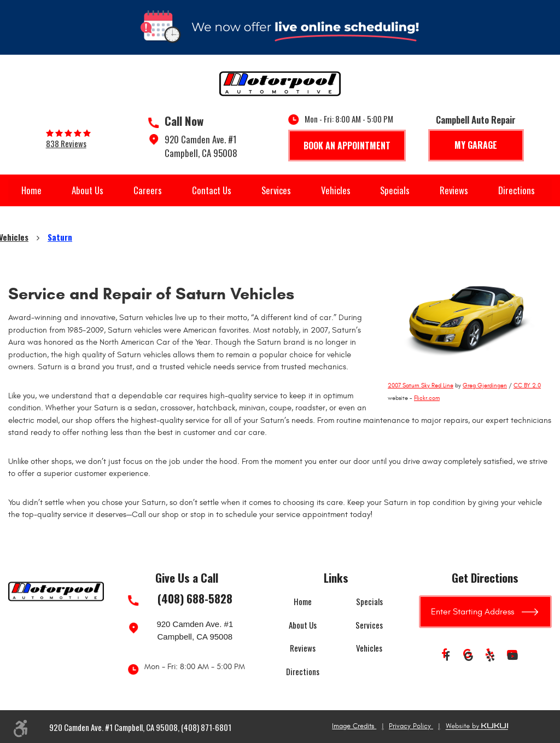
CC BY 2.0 (527, 385)
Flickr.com (427, 398)
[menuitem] (31, 190)
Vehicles (336, 190)
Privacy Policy (411, 726)
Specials (395, 190)
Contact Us (212, 190)
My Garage (476, 145)
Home (31, 190)
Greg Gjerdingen (485, 385)
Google (469, 657)
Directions (517, 190)
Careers (148, 190)
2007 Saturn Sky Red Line (421, 385)
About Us (87, 190)
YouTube (512, 657)
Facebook (447, 657)
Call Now (184, 121)
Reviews (454, 190)
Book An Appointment (347, 146)
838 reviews (66, 144)
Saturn (60, 237)
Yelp (491, 657)
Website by (477, 727)
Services (276, 190)
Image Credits (354, 726)
